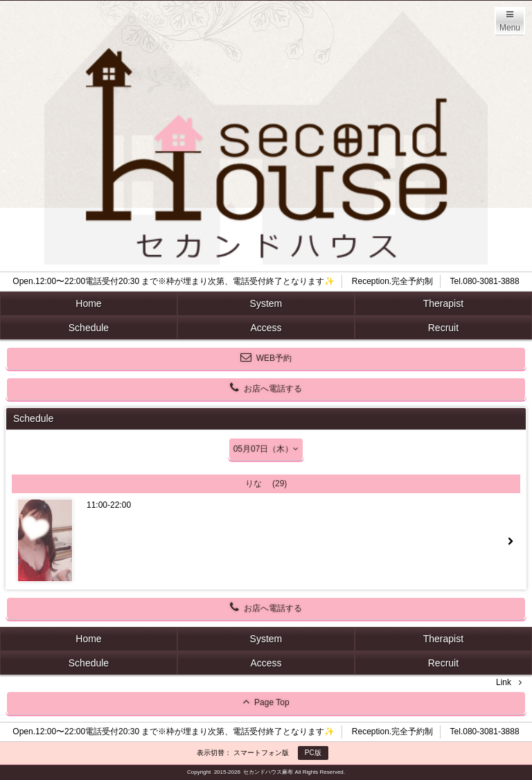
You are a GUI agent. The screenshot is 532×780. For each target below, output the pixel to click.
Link (504, 682)
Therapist (443, 303)
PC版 (313, 753)
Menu (510, 28)
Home (88, 303)
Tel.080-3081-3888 (485, 281)
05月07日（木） (266, 449)
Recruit (443, 328)
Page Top (266, 702)
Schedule (89, 328)
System (266, 303)
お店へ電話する (266, 388)
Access (266, 328)
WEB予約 (266, 357)
